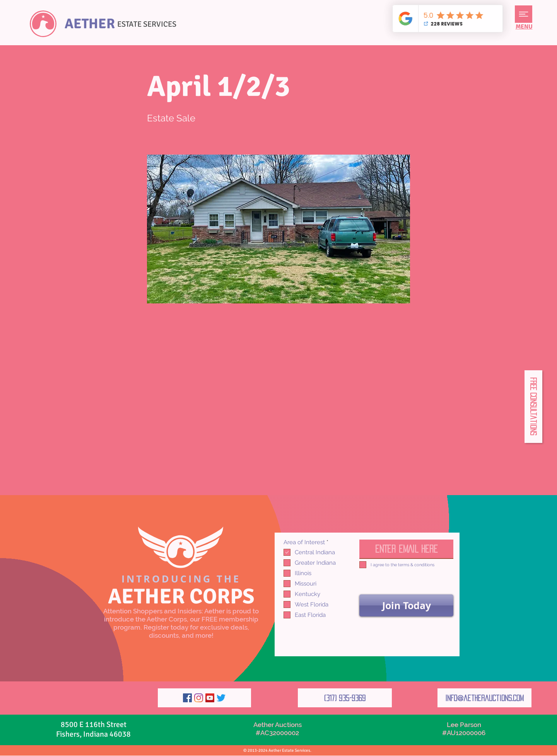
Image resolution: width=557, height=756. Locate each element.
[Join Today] (406, 605)
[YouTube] (210, 698)
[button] (524, 14)
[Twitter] (221, 698)
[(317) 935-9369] (345, 698)
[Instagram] (199, 698)
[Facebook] (187, 698)
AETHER (90, 24)
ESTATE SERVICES (147, 24)
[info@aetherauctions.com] (484, 698)
